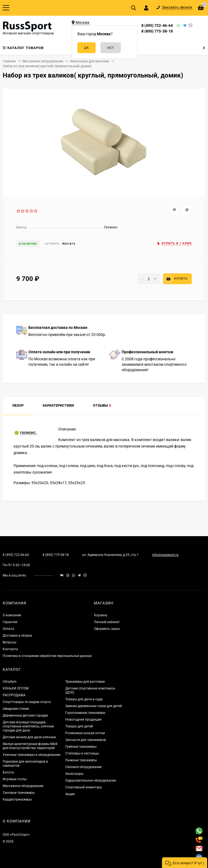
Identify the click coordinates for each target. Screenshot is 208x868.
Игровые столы (15, 779)
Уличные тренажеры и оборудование (32, 755)
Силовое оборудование (83, 767)
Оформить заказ (107, 629)
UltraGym (10, 682)
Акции (70, 794)
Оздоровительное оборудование (91, 780)
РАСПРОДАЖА (14, 695)
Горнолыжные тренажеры (85, 713)
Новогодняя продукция (83, 720)
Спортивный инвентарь (84, 787)
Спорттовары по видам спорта (27, 702)
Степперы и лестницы (82, 753)
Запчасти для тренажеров (86, 740)
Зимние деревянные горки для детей (94, 706)
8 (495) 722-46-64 (157, 25)
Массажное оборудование (23, 786)
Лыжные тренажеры (81, 760)
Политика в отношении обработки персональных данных (47, 656)
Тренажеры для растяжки (85, 682)
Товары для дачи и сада (84, 699)
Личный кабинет (107, 622)
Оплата (8, 629)
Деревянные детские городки (25, 715)
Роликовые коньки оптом (85, 733)
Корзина (101, 615)
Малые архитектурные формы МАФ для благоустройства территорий (30, 746)
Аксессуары (74, 774)
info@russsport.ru (165, 555)
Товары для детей (79, 726)
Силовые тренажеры (19, 793)
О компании (12, 615)
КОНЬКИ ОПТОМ (16, 688)
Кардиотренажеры (17, 799)
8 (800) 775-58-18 (157, 31)
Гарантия (10, 622)
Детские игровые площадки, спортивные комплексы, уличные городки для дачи (28, 726)
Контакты (10, 649)
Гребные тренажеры (81, 747)
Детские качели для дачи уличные (29, 737)
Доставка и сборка (17, 636)
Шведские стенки (16, 709)
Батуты (8, 772)
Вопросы (9, 642)
